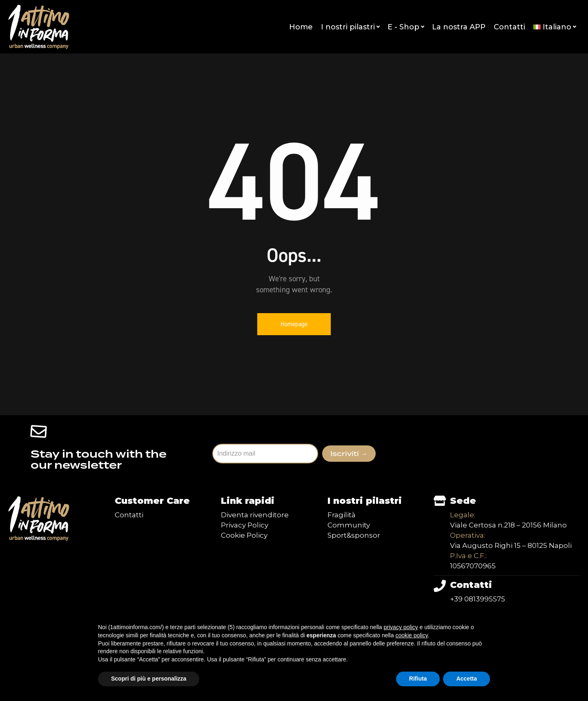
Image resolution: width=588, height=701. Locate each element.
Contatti (509, 27)
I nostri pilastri (350, 27)
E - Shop (406, 27)
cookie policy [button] (411, 635)
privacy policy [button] (401, 627)
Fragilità (342, 515)
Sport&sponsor (354, 535)
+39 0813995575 (478, 599)
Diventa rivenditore (255, 515)
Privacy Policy (245, 525)
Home (301, 27)
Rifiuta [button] (418, 679)
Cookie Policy (244, 535)
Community (349, 525)
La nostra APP (459, 27)
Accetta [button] (467, 679)
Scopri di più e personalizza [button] (149, 679)
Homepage (294, 324)
